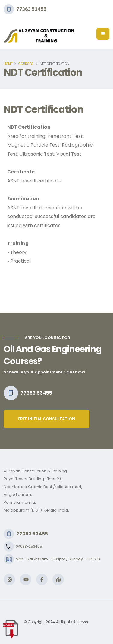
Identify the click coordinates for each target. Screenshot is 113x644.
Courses (26, 64)
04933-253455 (29, 546)
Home (8, 64)
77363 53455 (31, 9)
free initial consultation (47, 419)
